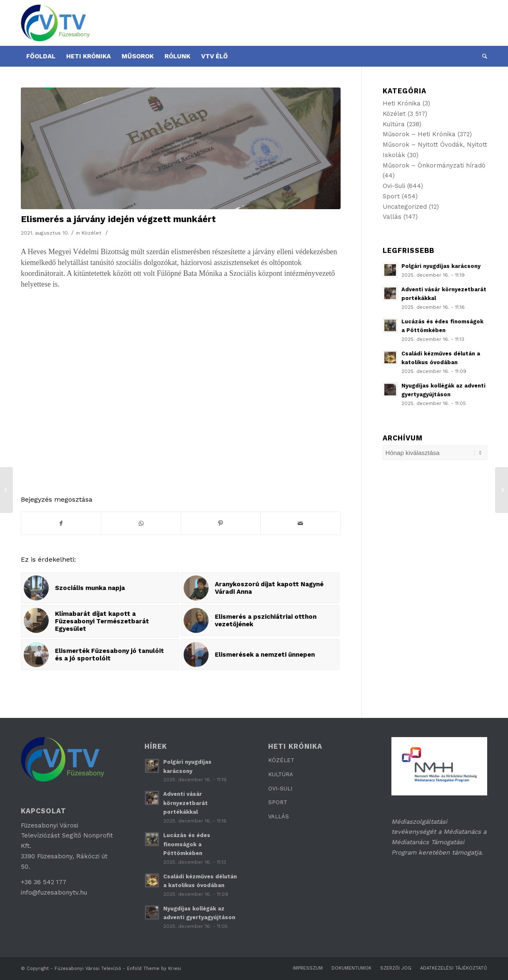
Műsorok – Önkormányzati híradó (434, 165)
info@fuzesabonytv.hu (54, 892)
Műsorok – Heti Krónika (419, 134)
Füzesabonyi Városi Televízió (88, 969)
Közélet (92, 233)
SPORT (278, 802)
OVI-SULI (280, 789)
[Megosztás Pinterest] (221, 524)
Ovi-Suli (394, 186)
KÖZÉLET (281, 760)
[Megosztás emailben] (300, 524)
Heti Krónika (402, 103)
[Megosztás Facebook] (61, 524)
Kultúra (394, 124)
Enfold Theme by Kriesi (154, 969)
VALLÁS (279, 816)
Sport (391, 196)
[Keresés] (482, 56)
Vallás (392, 217)
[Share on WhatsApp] (141, 524)
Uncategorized (405, 207)
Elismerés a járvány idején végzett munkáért (118, 219)
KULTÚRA (281, 774)
